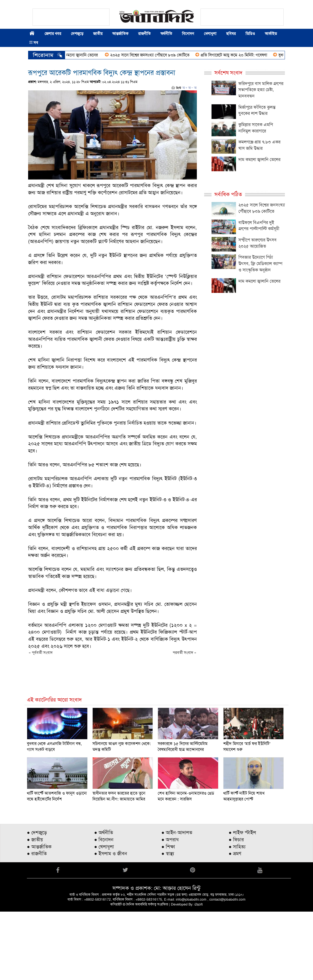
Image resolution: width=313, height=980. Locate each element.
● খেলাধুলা (104, 915)
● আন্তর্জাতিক (39, 915)
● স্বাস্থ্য (168, 922)
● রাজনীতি (37, 922)
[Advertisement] (147, 852)
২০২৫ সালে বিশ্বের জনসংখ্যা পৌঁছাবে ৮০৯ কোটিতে (168, 55)
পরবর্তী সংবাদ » (184, 653)
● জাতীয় (35, 908)
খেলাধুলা (210, 34)
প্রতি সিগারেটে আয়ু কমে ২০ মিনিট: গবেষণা (252, 55)
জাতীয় (98, 34)
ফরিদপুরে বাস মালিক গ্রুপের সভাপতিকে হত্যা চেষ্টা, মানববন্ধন (261, 90)
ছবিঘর (231, 34)
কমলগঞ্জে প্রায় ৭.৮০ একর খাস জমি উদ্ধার (259, 145)
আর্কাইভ (271, 34)
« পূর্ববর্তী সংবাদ (41, 653)
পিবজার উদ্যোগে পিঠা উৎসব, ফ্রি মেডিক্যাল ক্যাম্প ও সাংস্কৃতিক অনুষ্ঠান (260, 263)
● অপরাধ (170, 908)
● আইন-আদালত (177, 901)
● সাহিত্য (237, 915)
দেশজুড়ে (77, 34)
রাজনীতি (144, 34)
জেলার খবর (53, 34)
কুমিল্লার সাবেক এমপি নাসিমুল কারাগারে (256, 128)
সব (34, 43)
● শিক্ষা (168, 915)
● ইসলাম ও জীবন (111, 922)
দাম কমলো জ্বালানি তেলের (96, 55)
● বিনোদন (104, 908)
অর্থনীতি (166, 34)
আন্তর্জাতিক (120, 34)
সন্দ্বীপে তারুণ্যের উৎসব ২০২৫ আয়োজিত (257, 243)
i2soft (199, 973)
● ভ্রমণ (235, 922)
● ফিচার (236, 908)
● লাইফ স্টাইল (242, 901)
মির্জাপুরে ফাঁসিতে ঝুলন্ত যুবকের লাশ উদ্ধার (257, 110)
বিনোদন (188, 34)
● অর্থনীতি (104, 901)
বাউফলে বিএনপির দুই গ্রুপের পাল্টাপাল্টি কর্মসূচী (259, 226)
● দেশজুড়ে (37, 901)
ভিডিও (250, 34)
